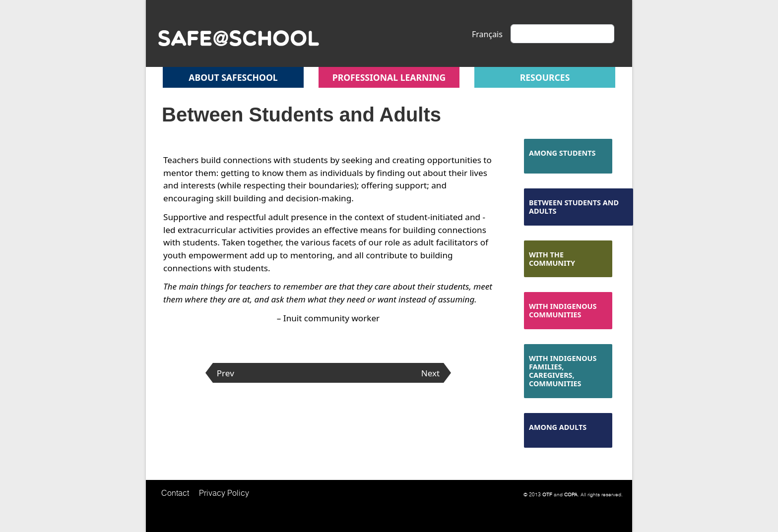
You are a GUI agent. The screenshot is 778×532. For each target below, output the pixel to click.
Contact (175, 493)
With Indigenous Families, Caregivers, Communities (563, 371)
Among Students (562, 153)
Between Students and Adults (574, 207)
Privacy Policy (224, 493)
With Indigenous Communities (563, 310)
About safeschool (233, 77)
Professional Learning (389, 77)
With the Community (552, 259)
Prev (226, 373)
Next (431, 373)
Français (487, 34)
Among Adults (558, 427)
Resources (545, 77)
